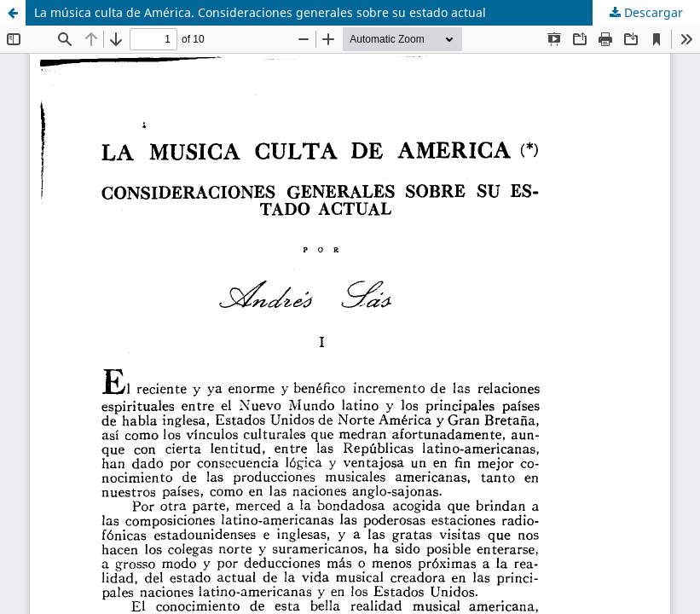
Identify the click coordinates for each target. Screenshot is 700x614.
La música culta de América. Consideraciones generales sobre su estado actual (260, 12)
